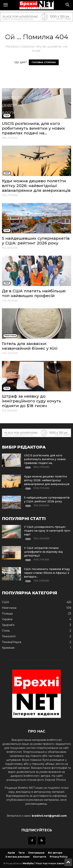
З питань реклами (18, 857)
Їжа (6, 90)
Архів (11, 853)
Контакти (40, 857)
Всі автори (55, 853)
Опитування (36, 853)
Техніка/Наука (16, 82)
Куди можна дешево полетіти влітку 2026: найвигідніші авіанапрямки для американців (36, 186)
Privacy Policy (59, 857)
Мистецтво (14, 98)
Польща (11, 29)
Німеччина (13, 37)
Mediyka (28, 863)
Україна (10, 22)
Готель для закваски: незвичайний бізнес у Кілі (30, 346)
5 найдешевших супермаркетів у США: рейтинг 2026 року (36, 241)
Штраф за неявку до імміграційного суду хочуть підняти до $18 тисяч (32, 401)
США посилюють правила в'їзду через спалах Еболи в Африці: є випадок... (47, 573)
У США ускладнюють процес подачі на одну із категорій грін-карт (47, 531)
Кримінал (12, 67)
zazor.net (63, 863)
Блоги (9, 113)
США (7, 14)
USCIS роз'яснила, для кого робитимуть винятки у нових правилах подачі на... (33, 128)
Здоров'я (12, 44)
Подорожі (13, 105)
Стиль (8, 75)
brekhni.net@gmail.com (49, 816)
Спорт (8, 52)
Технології (13, 60)
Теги (22, 853)
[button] (68, 5)
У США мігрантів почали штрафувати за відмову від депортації (43, 552)
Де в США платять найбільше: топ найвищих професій (34, 293)
